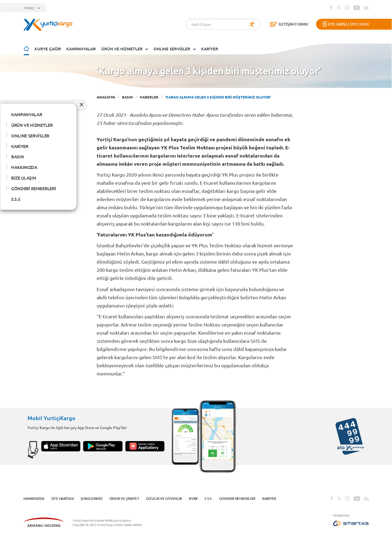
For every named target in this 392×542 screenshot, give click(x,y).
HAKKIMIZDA (24, 167)
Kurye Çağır (48, 49)
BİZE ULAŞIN (24, 178)
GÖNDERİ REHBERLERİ (33, 188)
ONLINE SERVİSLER (172, 49)
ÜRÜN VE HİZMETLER (122, 49)
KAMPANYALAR (81, 49)
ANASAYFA (106, 97)
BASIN (17, 156)
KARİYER (210, 49)
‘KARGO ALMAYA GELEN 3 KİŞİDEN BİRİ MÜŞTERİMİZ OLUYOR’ (218, 97)
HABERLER (149, 97)
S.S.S (16, 199)
